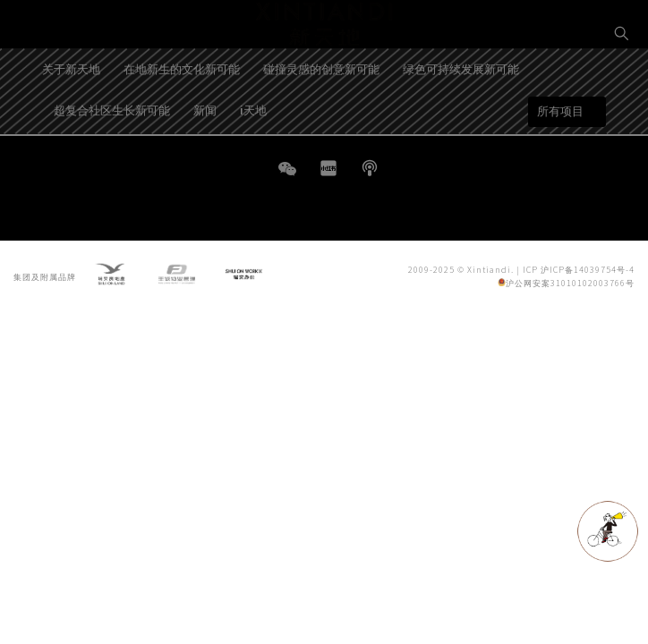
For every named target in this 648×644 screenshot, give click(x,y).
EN (622, 95)
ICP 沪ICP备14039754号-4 (579, 272)
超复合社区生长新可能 (112, 159)
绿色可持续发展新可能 (461, 118)
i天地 (253, 159)
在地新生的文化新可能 (182, 118)
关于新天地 (71, 118)
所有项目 (560, 161)
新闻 (205, 159)
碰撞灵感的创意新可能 (321, 118)
